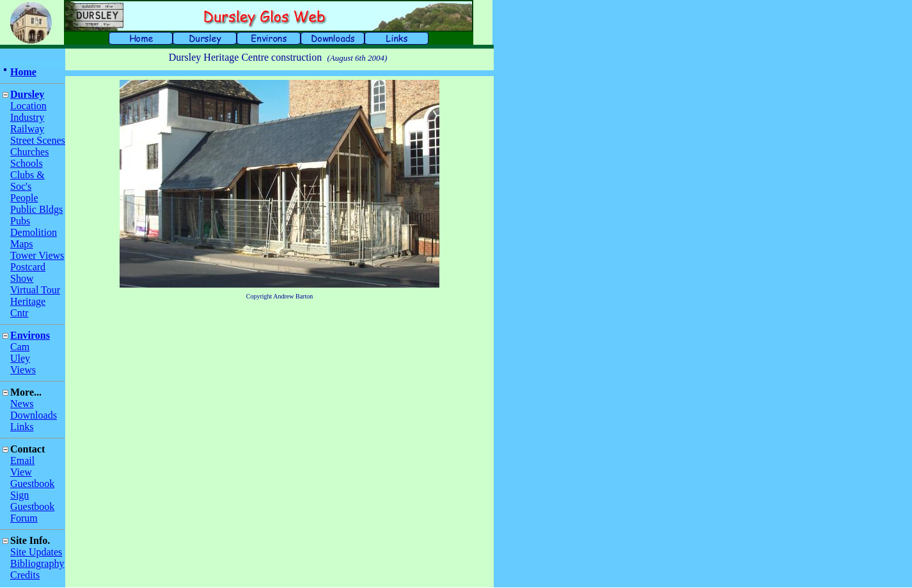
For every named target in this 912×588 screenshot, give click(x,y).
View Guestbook (32, 478)
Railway (27, 129)
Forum (24, 518)
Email (22, 460)
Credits (25, 575)
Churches (29, 152)
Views (23, 370)
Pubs (20, 221)
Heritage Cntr (28, 307)
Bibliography (37, 563)
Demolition (34, 232)
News (22, 404)
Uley (20, 358)
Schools (27, 163)
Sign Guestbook (32, 501)
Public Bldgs (36, 209)
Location (28, 106)
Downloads (34, 415)
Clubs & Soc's (28, 181)
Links (22, 427)
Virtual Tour (35, 290)
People (24, 198)
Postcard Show (28, 273)
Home (23, 72)
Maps (22, 244)
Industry (27, 117)
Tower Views (37, 255)
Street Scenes (38, 140)
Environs (30, 335)
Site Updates (36, 552)
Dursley (27, 94)
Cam (20, 347)
